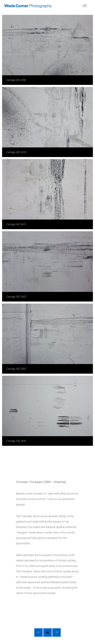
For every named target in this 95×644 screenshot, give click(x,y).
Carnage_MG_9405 (16, 297)
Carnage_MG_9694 (16, 441)
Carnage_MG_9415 (16, 224)
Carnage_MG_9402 (16, 369)
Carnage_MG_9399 (16, 80)
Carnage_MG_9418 (16, 152)
